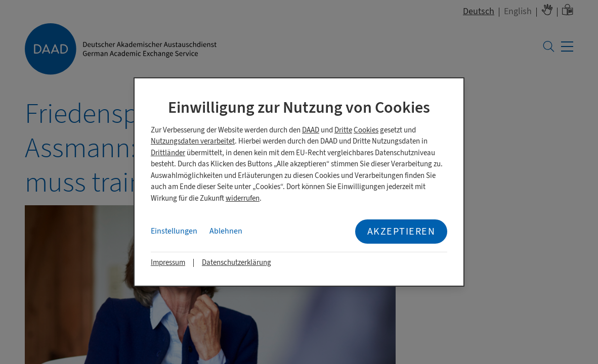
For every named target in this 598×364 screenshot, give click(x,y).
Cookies (366, 130)
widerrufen (243, 198)
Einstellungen (174, 231)
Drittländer (168, 153)
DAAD (311, 130)
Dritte (343, 130)
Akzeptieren (401, 231)
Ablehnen (226, 231)
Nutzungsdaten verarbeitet (193, 141)
